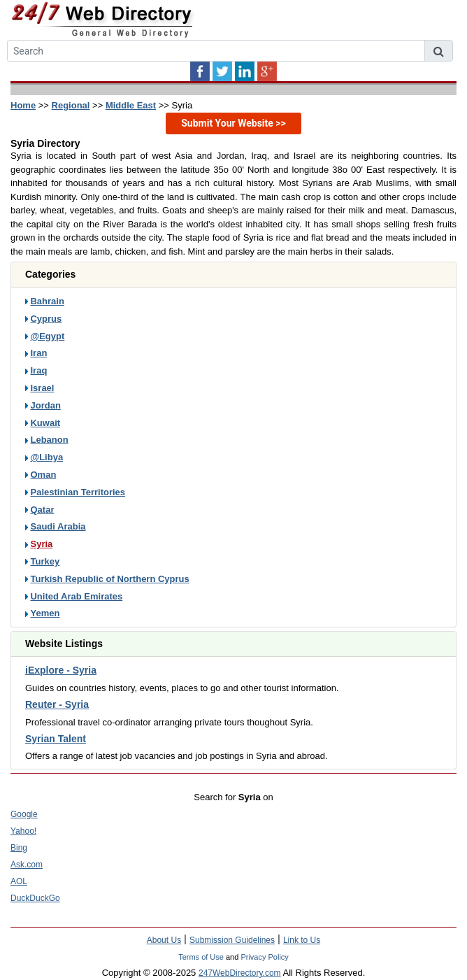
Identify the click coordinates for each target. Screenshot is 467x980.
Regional (71, 105)
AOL (19, 881)
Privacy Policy (264, 957)
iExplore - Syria (61, 670)
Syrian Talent (56, 739)
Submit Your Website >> (233, 123)
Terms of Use (201, 957)
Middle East (131, 105)
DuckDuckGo (35, 898)
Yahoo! (23, 831)
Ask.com (27, 865)
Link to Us (302, 940)
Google (24, 814)
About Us (164, 940)
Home (23, 105)
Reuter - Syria (57, 704)
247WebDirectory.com (240, 973)
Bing (19, 848)
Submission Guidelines (232, 940)
